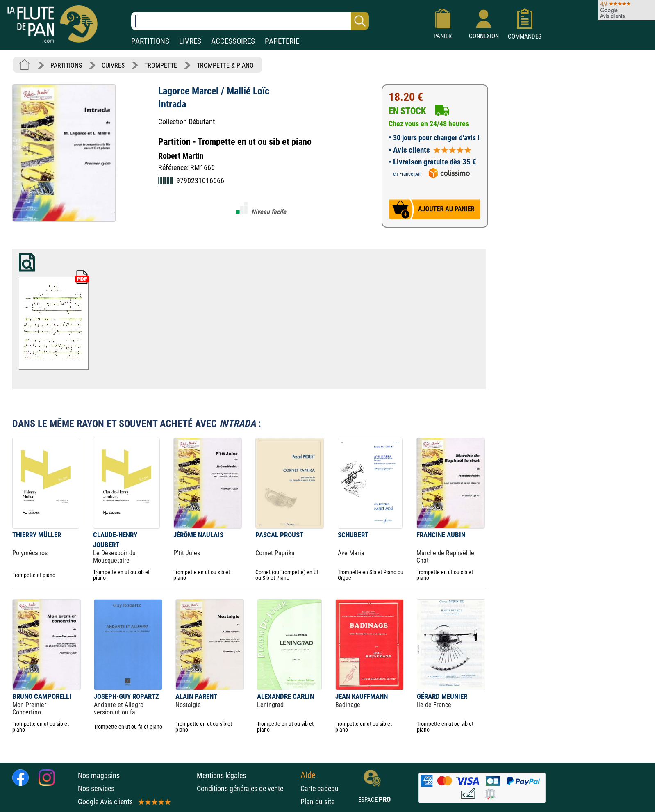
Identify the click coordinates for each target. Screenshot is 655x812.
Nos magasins (99, 775)
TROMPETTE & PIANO (225, 65)
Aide (308, 775)
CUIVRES (113, 65)
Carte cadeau (320, 788)
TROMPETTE (161, 65)
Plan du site (317, 802)
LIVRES (190, 41)
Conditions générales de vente (247, 788)
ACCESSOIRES (233, 41)
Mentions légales (221, 775)
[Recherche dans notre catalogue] (250, 21)
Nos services (96, 788)
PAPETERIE (282, 41)
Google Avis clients (124, 802)
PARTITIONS (150, 41)
